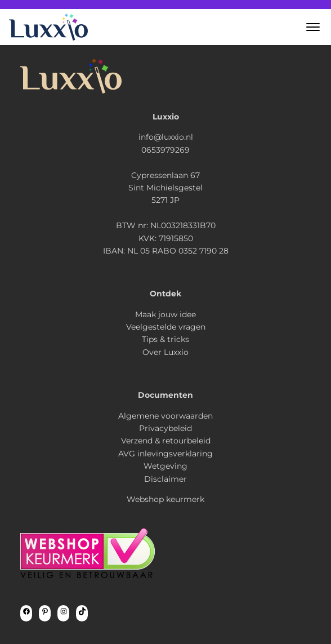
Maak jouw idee (165, 314)
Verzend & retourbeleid (166, 441)
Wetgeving (165, 466)
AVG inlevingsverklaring (165, 454)
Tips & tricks (165, 339)
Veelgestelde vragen (166, 327)
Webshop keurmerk (165, 499)
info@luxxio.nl (166, 137)
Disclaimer (165, 479)
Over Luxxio (165, 352)
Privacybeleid (165, 428)
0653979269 (165, 150)
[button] (313, 27)
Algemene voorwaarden (165, 416)
